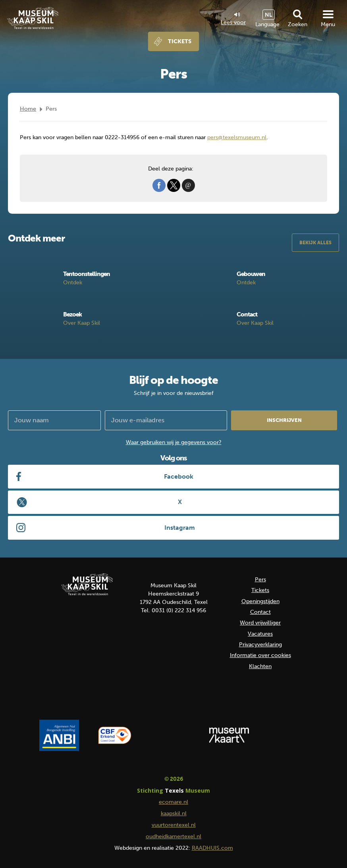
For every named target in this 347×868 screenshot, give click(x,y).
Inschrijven (284, 420)
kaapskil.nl (174, 813)
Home (28, 109)
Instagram (180, 528)
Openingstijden (260, 601)
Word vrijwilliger (260, 623)
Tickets (180, 41)
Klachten (260, 666)
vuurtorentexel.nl (174, 825)
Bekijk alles (315, 243)
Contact (260, 612)
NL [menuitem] (269, 15)
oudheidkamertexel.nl (173, 836)
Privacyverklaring (260, 645)
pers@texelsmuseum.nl (237, 137)
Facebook (179, 476)
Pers (260, 580)
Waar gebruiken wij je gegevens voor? (174, 442)
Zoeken (298, 24)
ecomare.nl (173, 802)
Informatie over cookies (260, 655)
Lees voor (233, 19)
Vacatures (260, 634)
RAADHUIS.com (212, 848)
